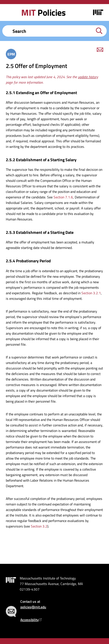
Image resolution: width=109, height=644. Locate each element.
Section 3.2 (39, 526)
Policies (43, 12)
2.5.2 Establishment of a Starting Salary (41, 160)
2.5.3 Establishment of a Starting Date (40, 232)
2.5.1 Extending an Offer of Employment (41, 93)
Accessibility (32, 620)
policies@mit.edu (33, 607)
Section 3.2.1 (91, 293)
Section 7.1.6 (63, 197)
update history (88, 77)
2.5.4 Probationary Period (28, 261)
